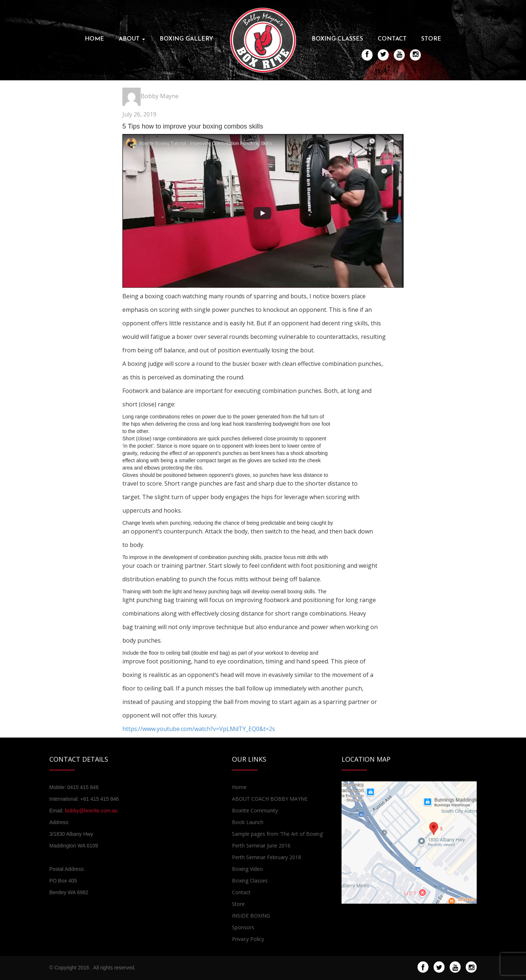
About (132, 39)
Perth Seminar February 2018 (266, 857)
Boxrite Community (255, 810)
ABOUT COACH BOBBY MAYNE (270, 799)
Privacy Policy (248, 939)
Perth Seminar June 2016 (261, 845)
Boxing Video (247, 869)
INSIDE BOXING (251, 916)
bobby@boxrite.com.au (91, 811)
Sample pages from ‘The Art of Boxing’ (278, 834)
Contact (392, 39)
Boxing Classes (337, 39)
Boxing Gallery (186, 39)
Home (94, 39)
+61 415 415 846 (100, 799)
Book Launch (248, 822)
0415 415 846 (83, 787)
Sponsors (243, 927)
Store (431, 39)
